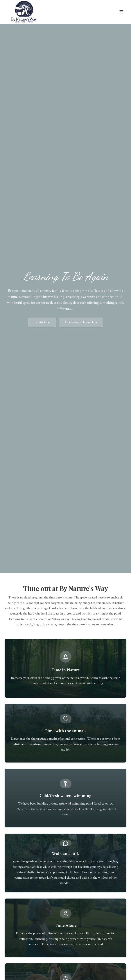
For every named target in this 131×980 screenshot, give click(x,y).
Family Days (42, 322)
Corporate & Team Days (81, 322)
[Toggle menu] (121, 12)
